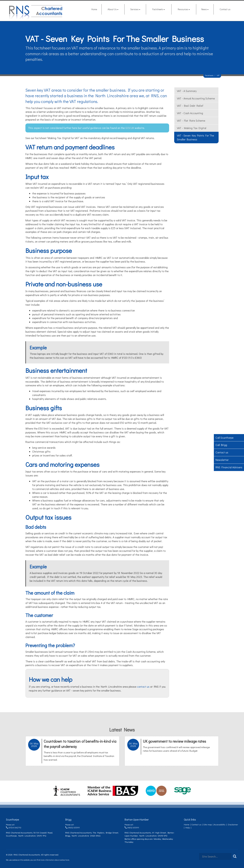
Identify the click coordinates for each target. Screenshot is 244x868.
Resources (184, 9)
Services (135, 9)
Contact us (225, 9)
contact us (143, 687)
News (205, 9)
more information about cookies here (55, 860)
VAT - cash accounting (190, 113)
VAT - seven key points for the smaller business (195, 137)
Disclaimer (233, 824)
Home (94, 9)
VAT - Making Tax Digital (192, 128)
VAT (218, 75)
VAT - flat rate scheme (191, 121)
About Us (113, 9)
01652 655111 (72, 827)
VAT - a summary (187, 91)
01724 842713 (14, 827)
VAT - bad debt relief (190, 106)
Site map (208, 824)
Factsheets (159, 9)
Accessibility (220, 824)
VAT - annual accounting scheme (196, 98)
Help (188, 827)
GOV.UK (130, 128)
